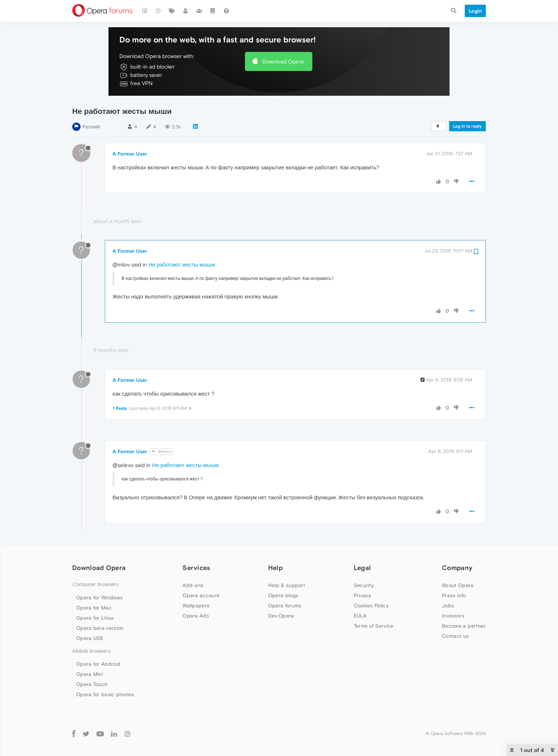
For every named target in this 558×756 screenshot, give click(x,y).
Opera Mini (90, 674)
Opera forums (285, 606)
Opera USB (90, 638)
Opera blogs (283, 595)
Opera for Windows (99, 598)
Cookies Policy (371, 606)
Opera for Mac (94, 608)
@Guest (162, 452)
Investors (453, 616)
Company (457, 568)
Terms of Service (374, 626)
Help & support (287, 585)
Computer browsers (95, 584)
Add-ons (193, 585)
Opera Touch (92, 684)
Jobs (448, 606)
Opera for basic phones (105, 694)
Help (275, 568)
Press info (454, 595)
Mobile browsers (91, 651)
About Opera (458, 585)
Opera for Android (98, 664)
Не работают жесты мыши (181, 265)
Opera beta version (100, 628)
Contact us (455, 636)
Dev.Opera (281, 616)
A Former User (130, 154)
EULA (360, 616)
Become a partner (464, 626)
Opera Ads (196, 616)
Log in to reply (467, 126)
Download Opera (283, 61)
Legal (362, 568)
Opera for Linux (95, 618)
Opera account (201, 595)
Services (196, 568)
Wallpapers (196, 606)
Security (364, 585)
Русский (91, 127)
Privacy (363, 595)
